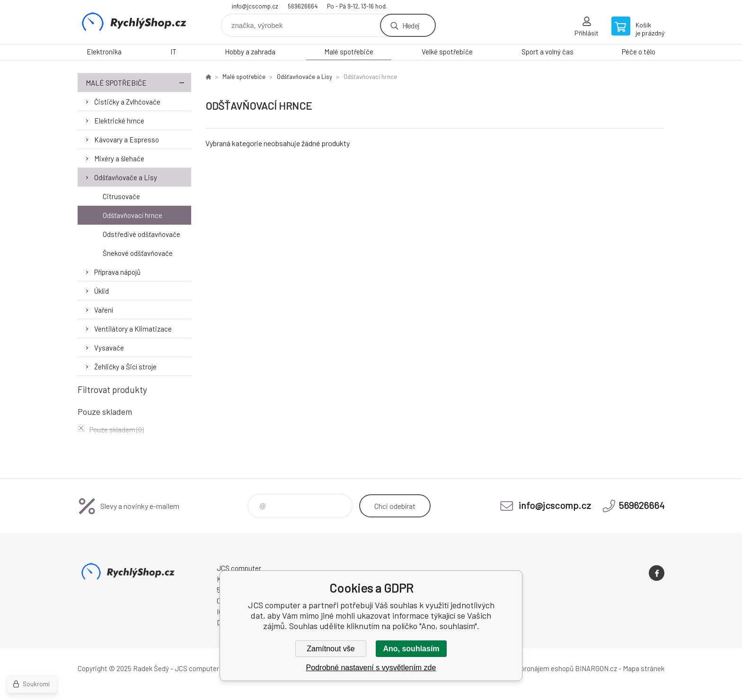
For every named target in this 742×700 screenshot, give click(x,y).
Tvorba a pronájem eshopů (533, 668)
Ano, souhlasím (411, 649)
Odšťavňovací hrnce (132, 215)
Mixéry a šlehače (119, 158)
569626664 (303, 6)
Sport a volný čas (548, 52)
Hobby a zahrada (250, 52)
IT (173, 52)
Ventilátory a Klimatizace (133, 329)
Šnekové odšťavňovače (138, 253)
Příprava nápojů (117, 272)
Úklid (102, 291)
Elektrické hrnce (119, 121)
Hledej (411, 25)
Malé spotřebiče (349, 52)
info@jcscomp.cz (255, 6)
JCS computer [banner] (134, 22)
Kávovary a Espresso (127, 140)
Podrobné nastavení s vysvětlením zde (371, 668)
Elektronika (104, 52)
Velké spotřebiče (447, 52)
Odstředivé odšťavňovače (141, 234)
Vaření (104, 310)
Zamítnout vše (331, 649)
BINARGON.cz (596, 668)
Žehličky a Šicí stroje (125, 367)
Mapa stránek (644, 668)
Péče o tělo (639, 52)
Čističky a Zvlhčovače (127, 102)
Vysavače (109, 348)
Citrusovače (121, 196)
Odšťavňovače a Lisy (126, 177)
